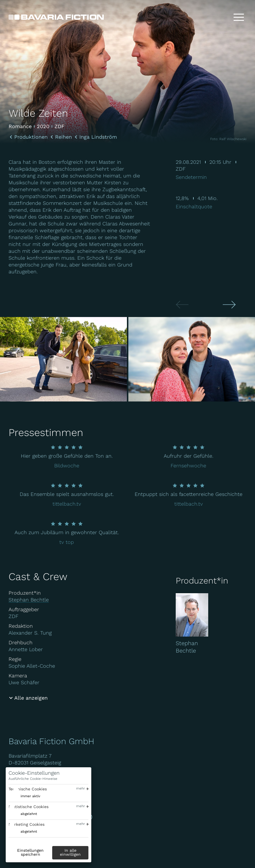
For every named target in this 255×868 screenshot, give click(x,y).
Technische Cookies (28, 789)
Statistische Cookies (29, 807)
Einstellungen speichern (30, 852)
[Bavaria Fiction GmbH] (56, 17)
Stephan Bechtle (29, 600)
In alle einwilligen (70, 852)
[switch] (24, 796)
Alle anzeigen (31, 698)
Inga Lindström (98, 137)
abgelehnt (29, 814)
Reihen (63, 137)
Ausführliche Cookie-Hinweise (33, 779)
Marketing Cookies (27, 824)
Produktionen (31, 137)
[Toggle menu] (239, 17)
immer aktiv (30, 796)
